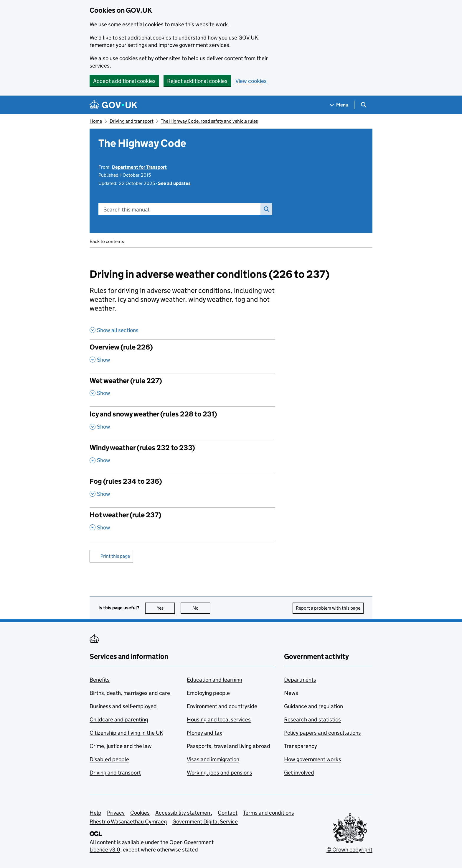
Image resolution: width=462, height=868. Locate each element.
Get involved (299, 773)
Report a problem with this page (328, 608)
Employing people (208, 693)
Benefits (100, 680)
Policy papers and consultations (322, 733)
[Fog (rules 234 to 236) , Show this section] (182, 490)
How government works (313, 759)
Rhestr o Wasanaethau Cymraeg (128, 822)
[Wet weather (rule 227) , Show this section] (182, 390)
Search (265, 209)
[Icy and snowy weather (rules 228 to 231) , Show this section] (182, 423)
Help (95, 813)
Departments (300, 680)
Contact (228, 813)
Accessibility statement (184, 813)
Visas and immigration (213, 759)
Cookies (140, 813)
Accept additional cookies (124, 81)
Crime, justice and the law (121, 746)
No (201, 608)
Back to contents (107, 241)
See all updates (174, 183)
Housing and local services (219, 719)
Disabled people (109, 759)
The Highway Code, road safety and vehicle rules (209, 121)
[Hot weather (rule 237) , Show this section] (182, 524)
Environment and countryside (222, 706)
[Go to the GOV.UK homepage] (113, 105)
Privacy (116, 813)
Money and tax (204, 733)
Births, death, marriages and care (130, 693)
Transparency (301, 746)
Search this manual (126, 210)
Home (96, 121)
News (291, 693)
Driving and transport (132, 121)
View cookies (251, 81)
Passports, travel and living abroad (228, 746)
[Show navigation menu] (339, 105)
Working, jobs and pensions (220, 773)
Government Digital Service (205, 822)
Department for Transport (139, 167)
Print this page (115, 556)
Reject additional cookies (197, 81)
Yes (166, 608)
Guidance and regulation (313, 706)
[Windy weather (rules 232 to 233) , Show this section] (182, 457)
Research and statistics (312, 719)
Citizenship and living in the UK (126, 733)
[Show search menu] (363, 105)
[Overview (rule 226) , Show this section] (182, 356)
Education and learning (214, 680)
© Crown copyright (349, 850)
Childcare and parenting (119, 719)
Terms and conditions (269, 813)
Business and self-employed (123, 706)
